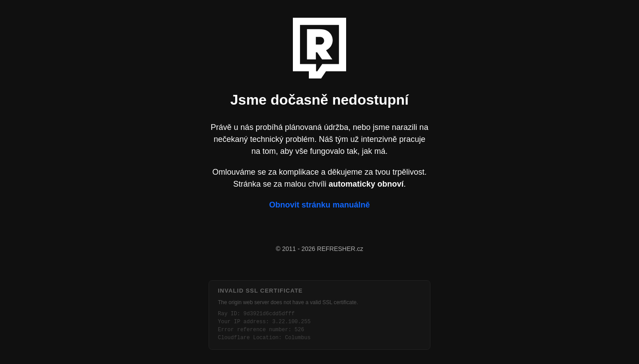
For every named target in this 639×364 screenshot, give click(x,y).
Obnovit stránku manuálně (319, 205)
